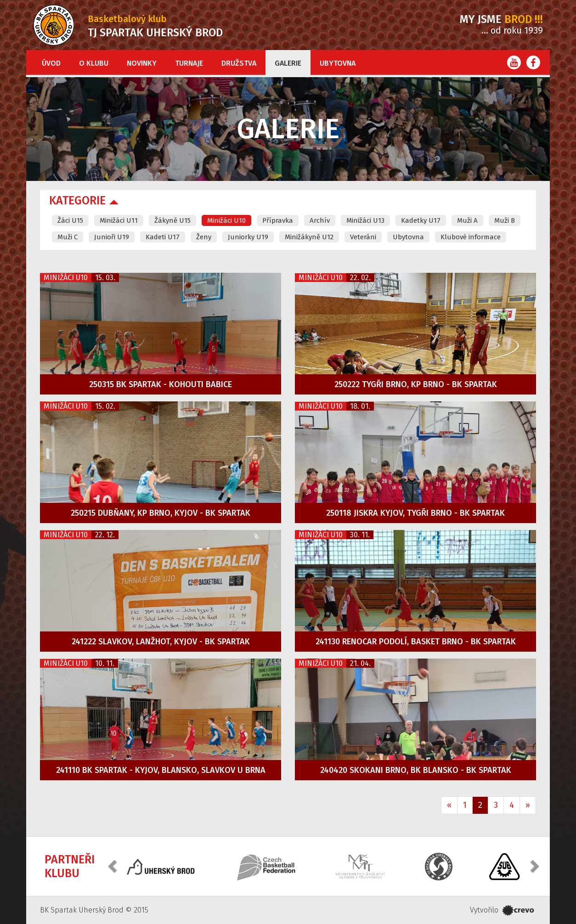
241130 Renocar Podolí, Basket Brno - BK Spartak (416, 642)
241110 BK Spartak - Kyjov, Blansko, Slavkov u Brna (161, 770)
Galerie (288, 63)
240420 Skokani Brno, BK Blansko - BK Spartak (416, 770)
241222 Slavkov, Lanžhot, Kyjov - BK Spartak (161, 642)
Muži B (505, 220)
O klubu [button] (94, 63)
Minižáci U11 (119, 220)
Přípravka (278, 220)
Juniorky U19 (248, 237)
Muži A (467, 220)
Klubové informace (471, 237)
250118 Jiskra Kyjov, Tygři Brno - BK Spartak (415, 513)
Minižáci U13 (365, 220)
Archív (320, 220)
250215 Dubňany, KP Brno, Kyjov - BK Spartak (161, 513)
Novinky (142, 63)
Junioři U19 (112, 237)
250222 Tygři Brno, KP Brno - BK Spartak (416, 384)
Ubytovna (338, 63)
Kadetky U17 (421, 220)
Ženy (204, 237)
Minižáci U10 (226, 220)
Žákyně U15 (172, 220)
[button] (113, 865)
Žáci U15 (70, 220)
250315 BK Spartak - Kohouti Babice (161, 384)
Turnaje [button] (189, 63)
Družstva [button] (239, 63)
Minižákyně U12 (309, 237)
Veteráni (363, 237)
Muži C (68, 237)
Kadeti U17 (163, 237)
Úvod (51, 63)
